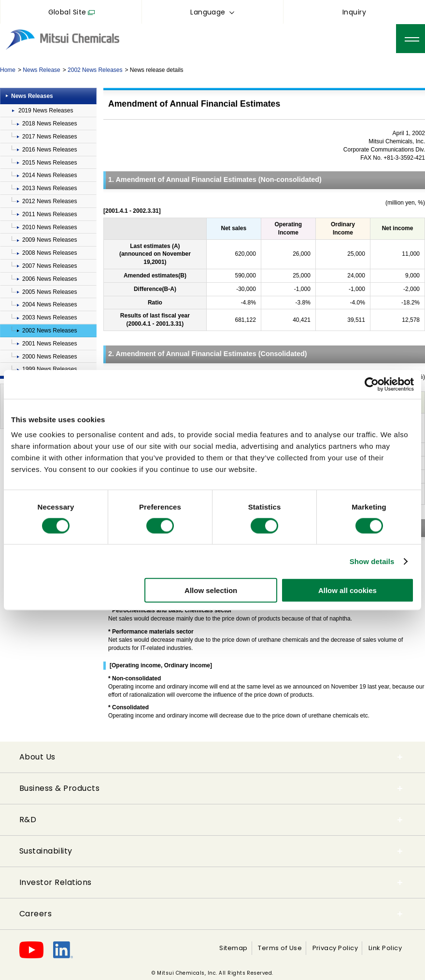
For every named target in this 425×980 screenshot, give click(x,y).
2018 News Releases (50, 124)
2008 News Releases (50, 253)
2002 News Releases (95, 70)
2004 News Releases (50, 304)
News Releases (32, 96)
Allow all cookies (347, 590)
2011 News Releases (50, 214)
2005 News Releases (50, 292)
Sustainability (46, 851)
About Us (37, 757)
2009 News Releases (50, 240)
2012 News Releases (50, 201)
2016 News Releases (50, 150)
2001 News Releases (50, 344)
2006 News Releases (50, 279)
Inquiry (354, 12)
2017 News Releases (50, 137)
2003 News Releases (50, 317)
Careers (35, 914)
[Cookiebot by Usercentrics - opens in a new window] (372, 384)
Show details (372, 561)
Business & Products (59, 788)
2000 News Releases (50, 357)
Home (8, 70)
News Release (41, 70)
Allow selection (211, 590)
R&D (28, 820)
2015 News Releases (50, 163)
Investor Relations (56, 882)
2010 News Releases (50, 227)
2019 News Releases (46, 110)
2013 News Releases (50, 188)
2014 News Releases (50, 175)
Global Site (67, 12)
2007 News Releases (50, 266)
